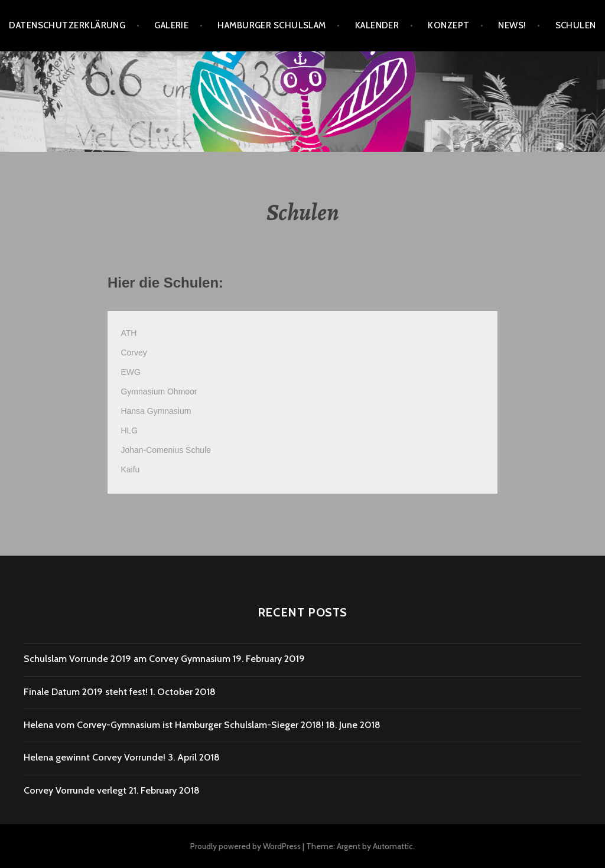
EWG (130, 372)
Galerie (171, 25)
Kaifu (130, 469)
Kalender (377, 25)
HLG (129, 430)
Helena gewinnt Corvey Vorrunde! (95, 757)
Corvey (134, 353)
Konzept (448, 25)
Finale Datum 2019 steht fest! (86, 692)
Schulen (576, 25)
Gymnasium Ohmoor (159, 391)
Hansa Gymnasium (156, 411)
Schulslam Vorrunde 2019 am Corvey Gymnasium (127, 659)
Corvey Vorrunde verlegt (75, 790)
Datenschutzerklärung (67, 25)
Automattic (393, 846)
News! (512, 25)
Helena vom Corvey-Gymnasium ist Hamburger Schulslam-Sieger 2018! (174, 725)
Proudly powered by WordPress (245, 846)
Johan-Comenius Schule (166, 450)
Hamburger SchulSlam (272, 25)
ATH (129, 333)
